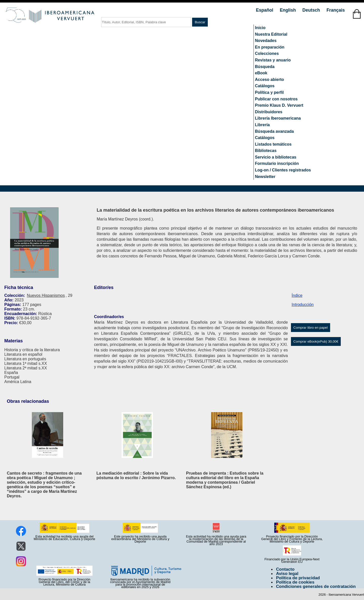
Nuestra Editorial (271, 34)
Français (336, 10)
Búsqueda (265, 67)
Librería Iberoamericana (278, 118)
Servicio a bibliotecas (276, 157)
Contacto (285, 569)
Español (265, 10)
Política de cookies (295, 582)
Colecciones (267, 53)
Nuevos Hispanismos (46, 295)
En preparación (270, 47)
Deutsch (312, 10)
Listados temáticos (273, 144)
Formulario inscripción (277, 163)
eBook (261, 73)
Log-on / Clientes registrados (283, 170)
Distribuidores (269, 112)
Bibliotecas (266, 151)
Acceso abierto (270, 80)
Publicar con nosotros (276, 99)
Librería (263, 125)
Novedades (266, 41)
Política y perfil (269, 92)
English (288, 10)
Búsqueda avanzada (275, 131)
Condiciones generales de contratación (316, 586)
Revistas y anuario (273, 60)
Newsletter (265, 177)
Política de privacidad (298, 578)
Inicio (260, 28)
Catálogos (265, 86)
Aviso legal (287, 574)
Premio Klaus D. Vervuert (279, 105)
